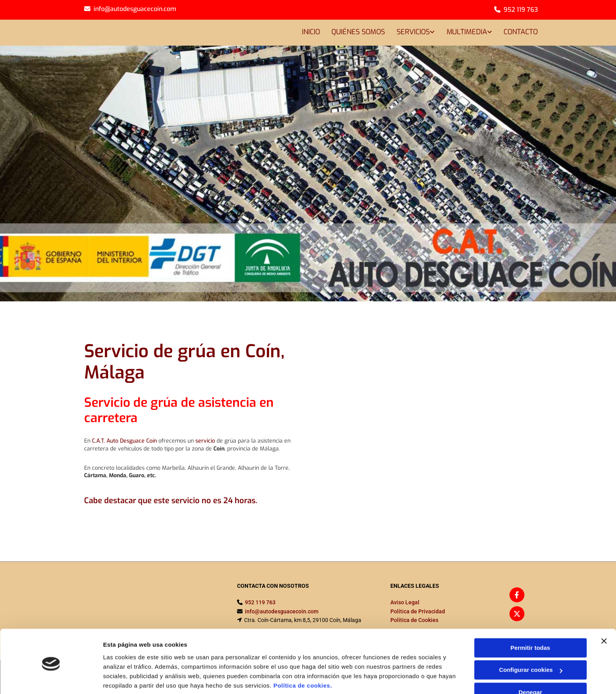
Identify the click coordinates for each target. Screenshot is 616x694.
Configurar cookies (530, 641)
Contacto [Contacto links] (521, 32)
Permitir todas (530, 619)
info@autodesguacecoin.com (135, 9)
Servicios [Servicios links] (413, 32)
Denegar (530, 664)
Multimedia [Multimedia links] (466, 32)
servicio (205, 441)
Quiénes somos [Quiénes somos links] (358, 32)
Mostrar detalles (126, 678)
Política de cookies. (302, 657)
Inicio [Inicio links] (310, 32)
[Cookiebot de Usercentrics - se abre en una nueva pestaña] (51, 679)
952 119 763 (521, 10)
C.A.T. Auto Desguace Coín (124, 441)
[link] (409, 33)
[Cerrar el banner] (604, 612)
